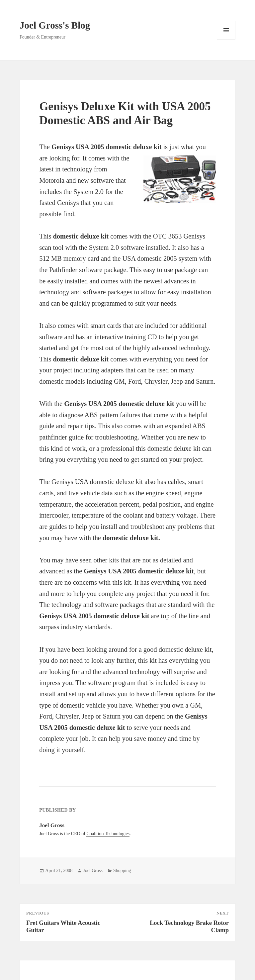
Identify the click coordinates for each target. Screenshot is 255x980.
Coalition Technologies (108, 834)
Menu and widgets (226, 39)
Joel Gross (93, 871)
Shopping (122, 871)
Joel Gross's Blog (55, 25)
